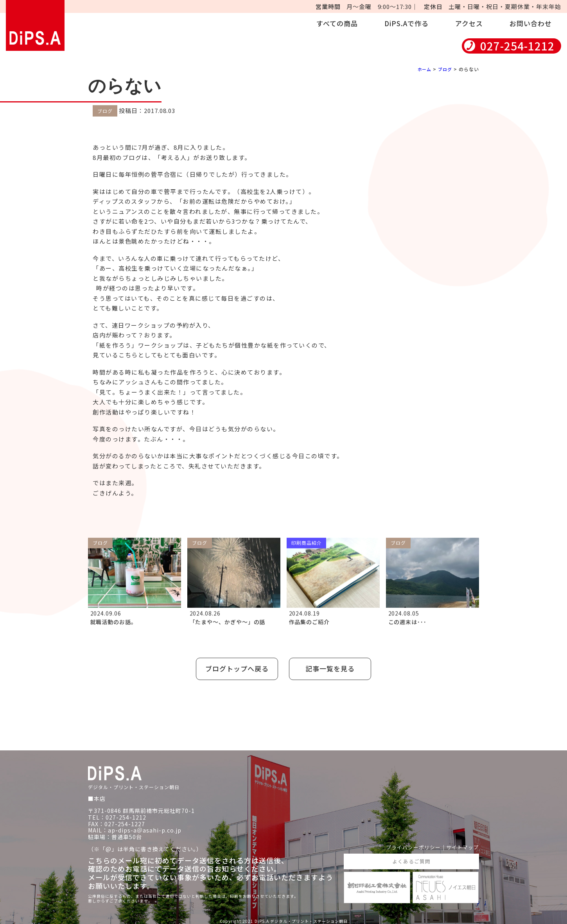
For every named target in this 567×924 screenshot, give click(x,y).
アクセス (469, 23)
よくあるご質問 (411, 858)
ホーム (423, 69)
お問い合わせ (531, 23)
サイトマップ (461, 844)
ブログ (444, 69)
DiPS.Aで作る (406, 23)
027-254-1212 (517, 46)
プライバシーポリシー (409, 844)
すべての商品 (337, 23)
